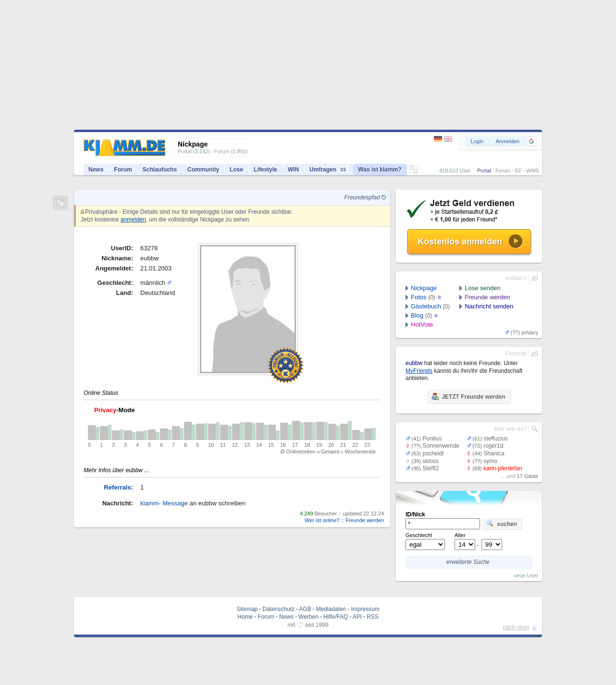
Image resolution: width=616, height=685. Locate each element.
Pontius (432, 439)
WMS (533, 171)
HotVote (422, 324)
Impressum (365, 609)
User (465, 171)
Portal (484, 171)
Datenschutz (278, 609)
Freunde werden (365, 520)
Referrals (117, 487)
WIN (293, 170)
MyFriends (419, 371)
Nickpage (424, 288)
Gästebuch (426, 306)
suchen (502, 524)
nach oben (516, 627)
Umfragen (328, 170)
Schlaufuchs (160, 170)
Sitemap (247, 609)
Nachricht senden (489, 306)
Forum (503, 171)
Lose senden (482, 288)
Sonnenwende (441, 446)
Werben (308, 617)
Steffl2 (431, 468)
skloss (430, 461)
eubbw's (516, 278)
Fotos (419, 297)
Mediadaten (331, 609)
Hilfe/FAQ (336, 617)
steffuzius (495, 439)
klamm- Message (164, 503)
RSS (373, 617)
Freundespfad (365, 197)
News (96, 170)
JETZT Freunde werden (468, 396)
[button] (531, 141)
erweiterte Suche (468, 562)
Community (203, 170)
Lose (236, 170)
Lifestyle (265, 170)
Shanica (494, 453)
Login (477, 141)
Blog (417, 315)
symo (490, 461)
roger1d (493, 446)
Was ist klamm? (380, 170)
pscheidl (433, 453)
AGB (305, 609)
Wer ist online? (322, 520)
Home (245, 617)
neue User (526, 575)
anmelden (133, 220)
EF (518, 171)
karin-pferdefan (503, 468)
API (357, 617)
